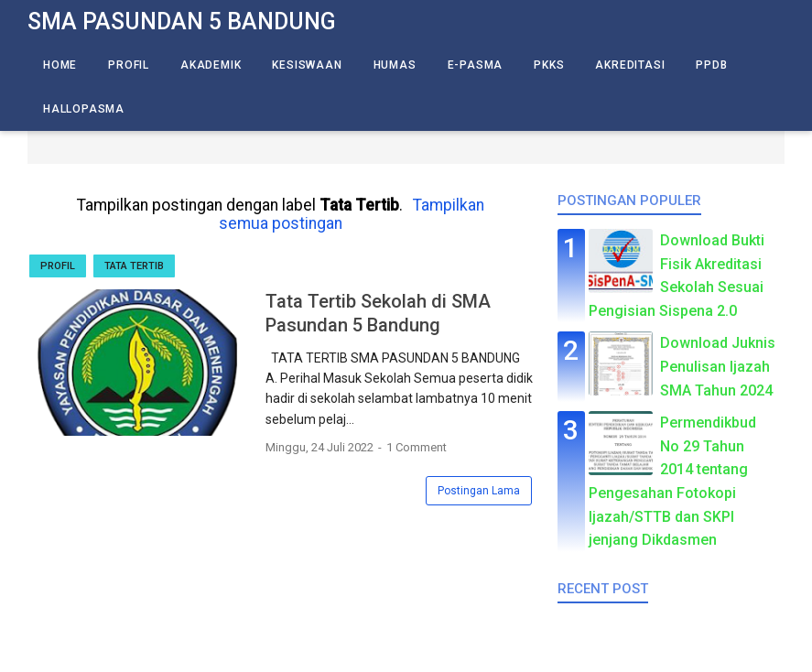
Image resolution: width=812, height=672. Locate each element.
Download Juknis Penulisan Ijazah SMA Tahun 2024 (718, 366)
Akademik (211, 65)
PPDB (711, 65)
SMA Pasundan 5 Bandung (182, 22)
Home (60, 65)
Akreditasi (630, 65)
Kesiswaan (307, 65)
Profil (129, 65)
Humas (395, 65)
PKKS (549, 65)
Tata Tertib (134, 266)
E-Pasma (476, 65)
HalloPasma (84, 109)
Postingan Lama (479, 491)
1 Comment (417, 447)
